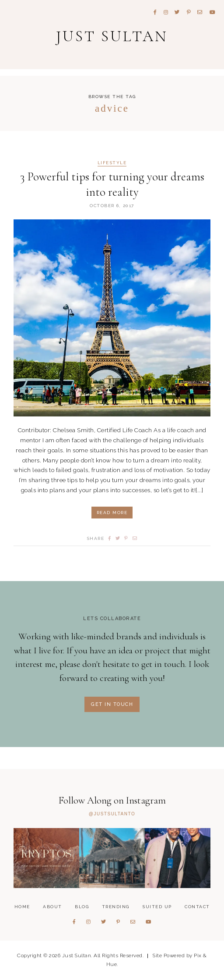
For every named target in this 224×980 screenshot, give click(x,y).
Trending (116, 907)
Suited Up (157, 907)
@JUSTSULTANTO (112, 814)
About (52, 907)
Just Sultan (112, 36)
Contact (197, 907)
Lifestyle (112, 163)
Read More (112, 513)
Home (22, 907)
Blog (82, 907)
